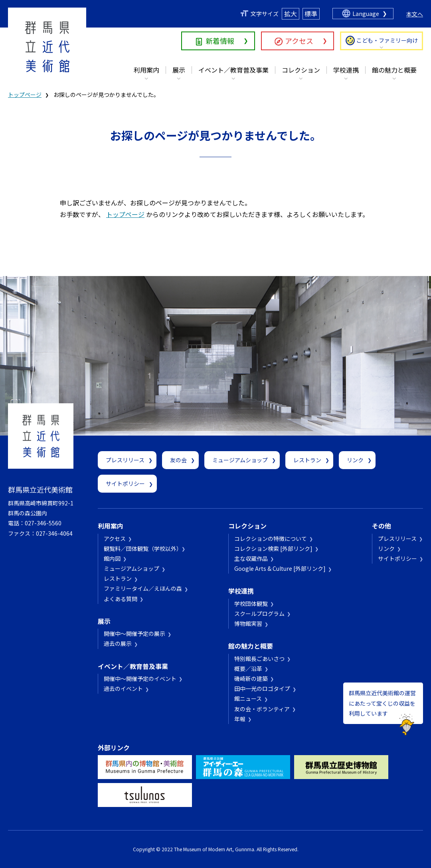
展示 (179, 70)
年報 (240, 719)
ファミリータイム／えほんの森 (143, 588)
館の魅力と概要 (394, 70)
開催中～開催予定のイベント (140, 679)
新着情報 (220, 41)
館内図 (112, 558)
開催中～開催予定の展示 (134, 633)
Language (366, 14)
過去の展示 (118, 643)
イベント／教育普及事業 (233, 70)
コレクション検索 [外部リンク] (273, 548)
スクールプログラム (259, 614)
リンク (355, 460)
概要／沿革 (248, 669)
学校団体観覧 (251, 604)
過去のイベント (123, 688)
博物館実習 (248, 623)
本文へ (415, 14)
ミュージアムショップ (240, 460)
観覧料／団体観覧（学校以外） (141, 548)
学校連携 (346, 70)
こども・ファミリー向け (387, 40)
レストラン (307, 460)
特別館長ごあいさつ (259, 659)
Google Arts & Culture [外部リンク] (280, 568)
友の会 (178, 460)
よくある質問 (121, 599)
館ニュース (248, 698)
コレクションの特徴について (271, 539)
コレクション (301, 70)
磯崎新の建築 (251, 679)
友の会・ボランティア (262, 709)
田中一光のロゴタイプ (262, 688)
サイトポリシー (125, 483)
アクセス (299, 41)
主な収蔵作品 (251, 558)
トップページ (25, 95)
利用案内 (146, 70)
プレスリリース (125, 460)
